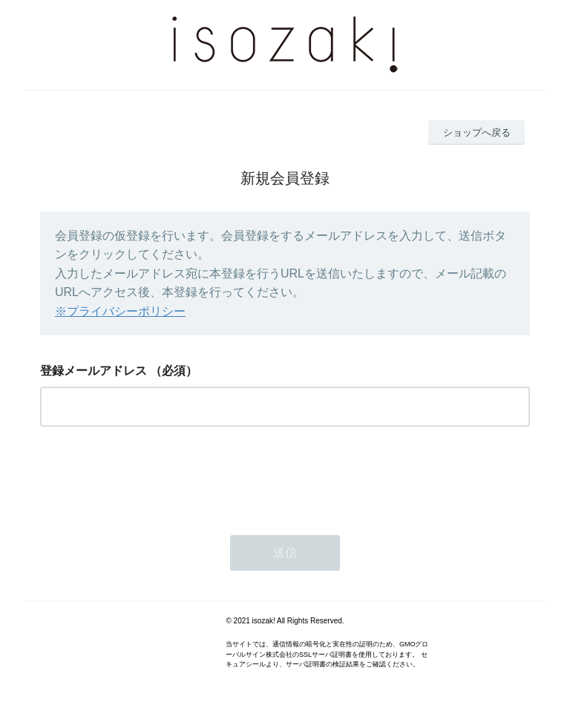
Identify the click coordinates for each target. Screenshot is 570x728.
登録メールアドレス (94, 371)
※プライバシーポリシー (120, 311)
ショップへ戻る (477, 132)
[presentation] (153, 476)
